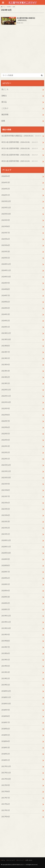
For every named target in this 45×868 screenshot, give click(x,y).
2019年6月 (6, 653)
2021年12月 (6, 465)
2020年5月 (6, 584)
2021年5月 (6, 509)
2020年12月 (6, 540)
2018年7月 (6, 722)
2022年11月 (6, 396)
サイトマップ (20, 860)
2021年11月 (6, 471)
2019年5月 (6, 660)
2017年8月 (6, 791)
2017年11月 (6, 773)
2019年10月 (6, 628)
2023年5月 (6, 358)
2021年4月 (6, 515)
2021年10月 (6, 477)
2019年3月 (6, 672)
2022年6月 (6, 427)
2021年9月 (6, 484)
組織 (3, 121)
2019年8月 (6, 641)
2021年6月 (6, 503)
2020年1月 (6, 609)
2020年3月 (6, 597)
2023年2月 (6, 377)
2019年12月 (6, 616)
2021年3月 (6, 521)
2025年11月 (6, 207)
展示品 (4, 102)
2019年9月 (6, 634)
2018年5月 (6, 735)
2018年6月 (6, 729)
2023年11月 (6, 333)
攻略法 (4, 96)
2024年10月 (6, 277)
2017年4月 (6, 817)
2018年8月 (6, 716)
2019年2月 (6, 678)
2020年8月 (6, 565)
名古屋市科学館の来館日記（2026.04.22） (22, 136)
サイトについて (11, 860)
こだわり (5, 108)
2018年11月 (6, 697)
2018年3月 (6, 747)
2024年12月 (6, 264)
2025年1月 (6, 258)
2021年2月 (6, 528)
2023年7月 (6, 352)
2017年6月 (6, 804)
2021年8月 (6, 490)
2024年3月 (6, 314)
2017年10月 (6, 779)
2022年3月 (6, 446)
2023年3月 (6, 371)
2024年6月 (6, 302)
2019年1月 (6, 685)
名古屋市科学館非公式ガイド (18, 865)
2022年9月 (6, 408)
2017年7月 (6, 798)
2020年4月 (6, 590)
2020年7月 (6, 572)
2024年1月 (6, 327)
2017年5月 (6, 810)
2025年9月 (6, 220)
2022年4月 (6, 440)
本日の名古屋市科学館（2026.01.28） (20, 155)
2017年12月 (6, 766)
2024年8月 (6, 289)
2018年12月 (6, 691)
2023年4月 (6, 364)
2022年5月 (6, 434)
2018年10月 (6, 703)
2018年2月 (6, 754)
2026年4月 (6, 176)
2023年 (9, 7)
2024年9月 (6, 283)
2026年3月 (6, 182)
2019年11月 (6, 622)
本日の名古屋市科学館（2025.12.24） (20, 161)
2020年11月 (6, 547)
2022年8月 (6, 415)
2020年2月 (6, 603)
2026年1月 (6, 195)
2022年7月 (6, 421)
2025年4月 (6, 245)
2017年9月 (6, 785)
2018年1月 (6, 760)
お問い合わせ (29, 860)
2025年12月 (6, 201)
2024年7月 (6, 295)
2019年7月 (6, 647)
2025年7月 (6, 233)
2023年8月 (6, 346)
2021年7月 (6, 496)
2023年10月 (6, 339)
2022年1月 (6, 459)
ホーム (3, 860)
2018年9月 (6, 710)
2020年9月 (6, 559)
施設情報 (5, 114)
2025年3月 (6, 251)
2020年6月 (6, 578)
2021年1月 (6, 534)
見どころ (5, 89)
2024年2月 (6, 320)
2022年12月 (6, 390)
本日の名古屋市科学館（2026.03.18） (20, 142)
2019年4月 (6, 666)
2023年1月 (6, 383)
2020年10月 (6, 553)
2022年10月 (6, 402)
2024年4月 (6, 308)
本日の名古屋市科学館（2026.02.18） (20, 149)
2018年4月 (6, 741)
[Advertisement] (22, 54)
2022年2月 (6, 452)
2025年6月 (6, 239)
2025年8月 (6, 226)
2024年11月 (6, 270)
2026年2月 (6, 189)
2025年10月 (6, 214)
